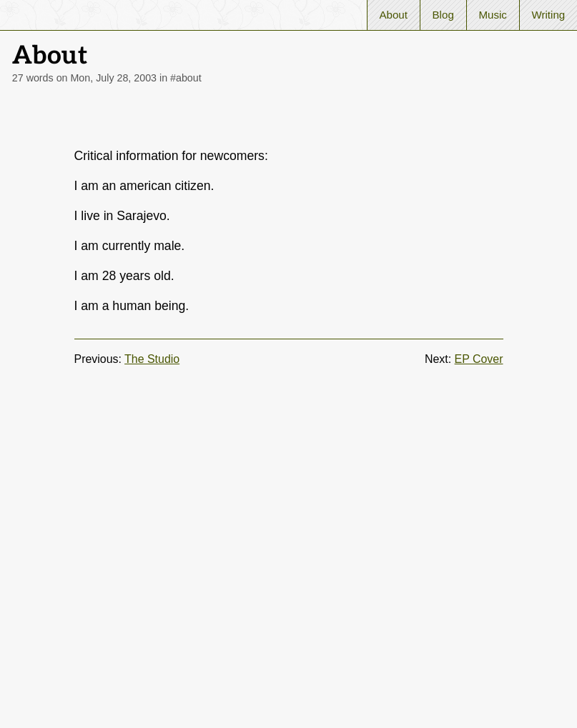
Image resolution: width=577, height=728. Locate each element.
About (393, 15)
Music (492, 15)
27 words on (84, 78)
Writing (548, 15)
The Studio (152, 359)
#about (186, 78)
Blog (443, 15)
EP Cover (479, 359)
